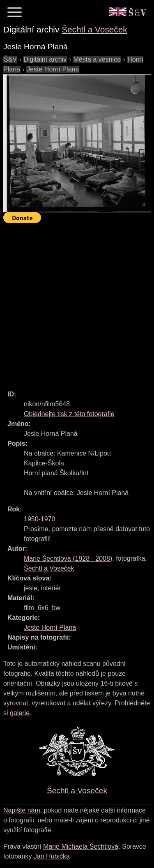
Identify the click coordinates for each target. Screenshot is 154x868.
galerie (20, 713)
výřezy (102, 703)
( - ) (68, 558)
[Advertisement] (77, 303)
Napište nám (22, 810)
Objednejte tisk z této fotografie (69, 414)
